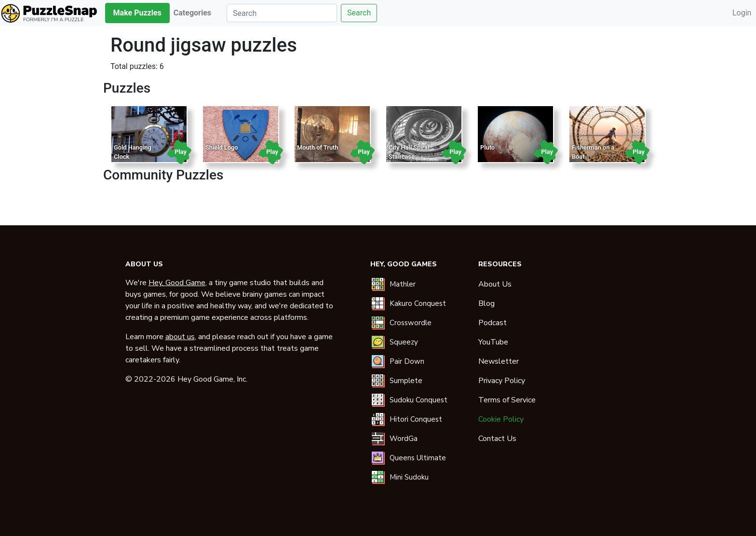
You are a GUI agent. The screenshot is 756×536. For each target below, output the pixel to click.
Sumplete (406, 381)
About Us (495, 284)
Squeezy (404, 342)
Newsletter (499, 361)
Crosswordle (411, 323)
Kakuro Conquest (418, 303)
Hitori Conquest (416, 419)
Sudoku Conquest (418, 400)
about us (180, 337)
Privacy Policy (502, 381)
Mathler (403, 284)
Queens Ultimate (418, 458)
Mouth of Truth (317, 147)
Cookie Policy (501, 419)
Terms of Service (507, 400)
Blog (486, 303)
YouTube (493, 342)
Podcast (493, 323)
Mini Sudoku (409, 477)
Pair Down (407, 361)
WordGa (404, 439)
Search (359, 13)
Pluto (487, 147)
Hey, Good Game (177, 283)
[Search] (282, 13)
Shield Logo (222, 147)
